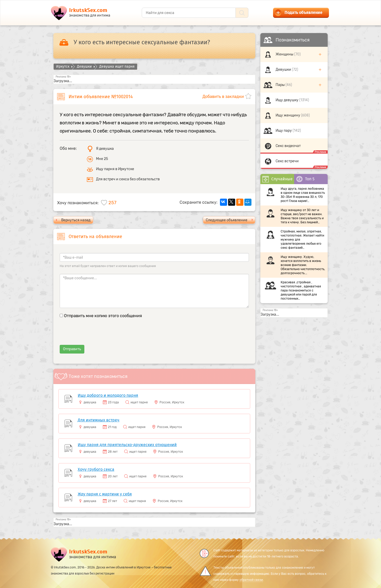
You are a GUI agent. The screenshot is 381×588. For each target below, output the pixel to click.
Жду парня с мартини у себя (105, 494)
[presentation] (98, 335)
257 (112, 203)
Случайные (277, 179)
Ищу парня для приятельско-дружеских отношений (127, 445)
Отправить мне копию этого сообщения (103, 316)
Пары (281, 85)
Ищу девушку (287, 100)
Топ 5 (305, 179)
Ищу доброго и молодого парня (108, 395)
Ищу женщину (288, 115)
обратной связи (251, 580)
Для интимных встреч (99, 420)
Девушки (284, 70)
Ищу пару (284, 131)
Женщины (285, 54)
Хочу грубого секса (96, 469)
